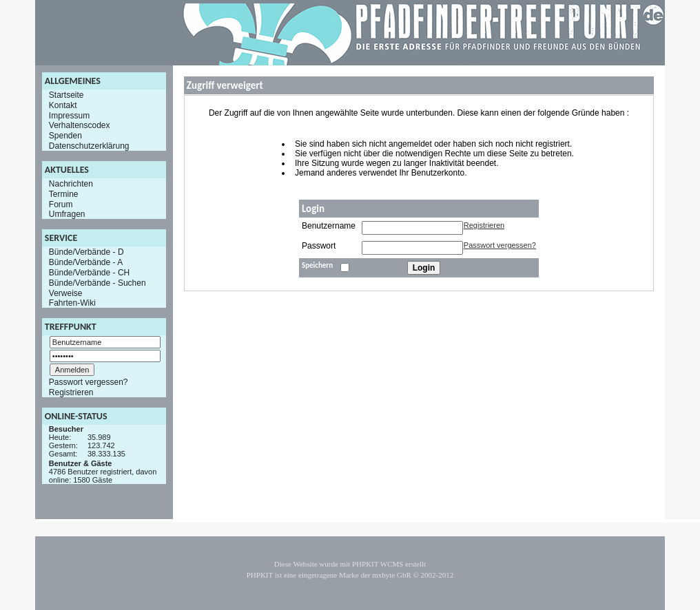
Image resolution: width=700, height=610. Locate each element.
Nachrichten (71, 184)
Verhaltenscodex (80, 125)
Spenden (65, 136)
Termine (64, 194)
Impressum (69, 115)
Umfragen (67, 214)
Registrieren (71, 392)
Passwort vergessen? (89, 382)
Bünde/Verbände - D (86, 252)
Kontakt (63, 105)
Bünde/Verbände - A (86, 262)
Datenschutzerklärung (89, 146)
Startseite (66, 95)
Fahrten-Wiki (72, 303)
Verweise (66, 293)
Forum (61, 204)
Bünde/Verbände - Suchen (97, 283)
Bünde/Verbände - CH (89, 273)
